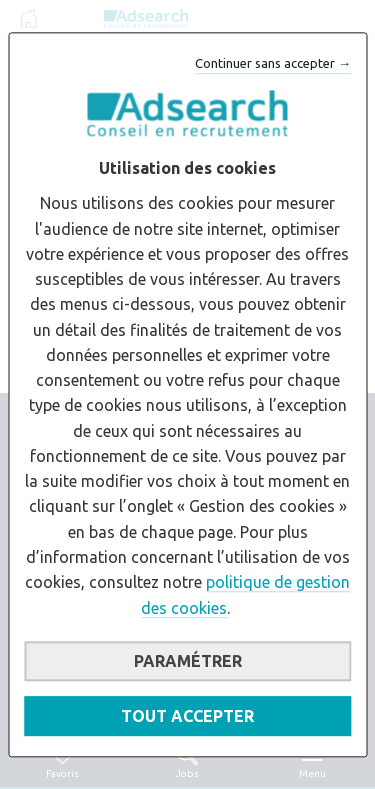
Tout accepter (187, 716)
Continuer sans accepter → (273, 63)
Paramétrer (188, 661)
